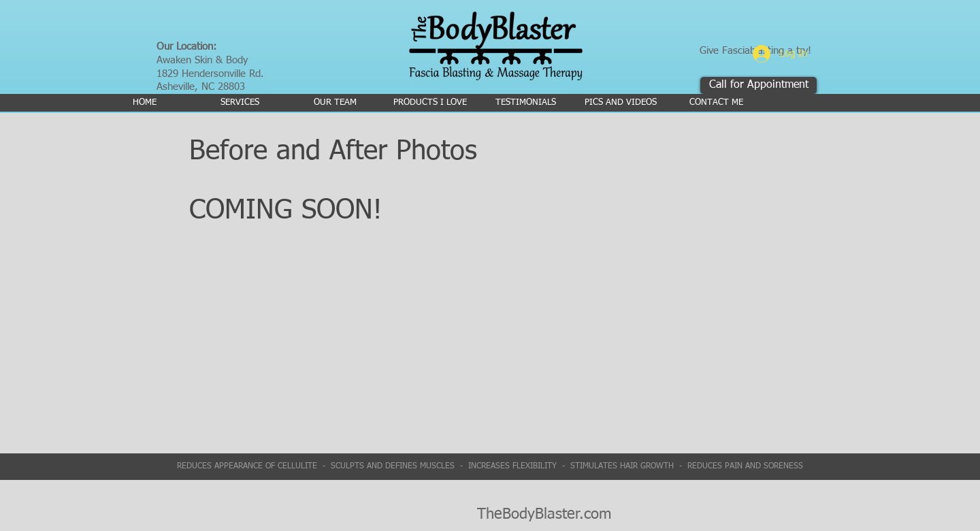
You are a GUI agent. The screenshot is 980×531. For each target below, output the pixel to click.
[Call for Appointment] (758, 85)
